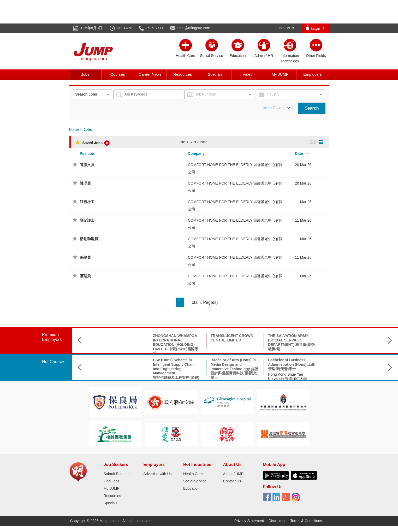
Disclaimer (277, 521)
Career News (150, 74)
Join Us (286, 28)
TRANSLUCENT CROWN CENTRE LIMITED (174, 338)
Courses (118, 74)
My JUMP (280, 74)
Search (312, 108)
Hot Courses (54, 362)
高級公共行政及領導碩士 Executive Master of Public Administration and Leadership (349, 367)
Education (191, 488)
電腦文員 (87, 165)
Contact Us (232, 481)
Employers (313, 74)
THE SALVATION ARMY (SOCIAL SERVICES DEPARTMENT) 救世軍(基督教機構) (234, 342)
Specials (215, 74)
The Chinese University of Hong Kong (289, 377)
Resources (183, 74)
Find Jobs (112, 481)
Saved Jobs (92, 143)
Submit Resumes (118, 474)
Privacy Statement (249, 521)
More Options (277, 108)
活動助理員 (89, 239)
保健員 (85, 257)
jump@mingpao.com (194, 28)
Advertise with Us (157, 474)
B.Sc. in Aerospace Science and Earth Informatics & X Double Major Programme (292, 364)
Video (248, 74)
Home (74, 129)
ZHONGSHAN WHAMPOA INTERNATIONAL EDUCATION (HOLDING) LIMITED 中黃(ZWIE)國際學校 (118, 344)
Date (299, 153)
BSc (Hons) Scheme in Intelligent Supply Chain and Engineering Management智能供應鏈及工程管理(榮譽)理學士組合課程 (119, 371)
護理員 (85, 183)
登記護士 (87, 220)
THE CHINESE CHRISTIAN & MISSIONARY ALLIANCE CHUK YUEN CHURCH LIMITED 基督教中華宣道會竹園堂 (350, 344)
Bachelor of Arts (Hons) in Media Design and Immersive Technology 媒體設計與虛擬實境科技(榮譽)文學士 (177, 369)
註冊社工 (87, 202)
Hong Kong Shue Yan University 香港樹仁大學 (230, 377)
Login (315, 28)
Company (196, 153)
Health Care (193, 474)
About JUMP (233, 474)
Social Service (195, 481)
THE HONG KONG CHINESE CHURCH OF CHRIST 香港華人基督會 (292, 340)
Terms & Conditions (306, 521)
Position (87, 153)
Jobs (85, 74)
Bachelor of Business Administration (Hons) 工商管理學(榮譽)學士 (234, 364)
